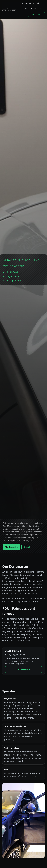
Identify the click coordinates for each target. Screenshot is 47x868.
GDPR (42, 8)
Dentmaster (28, 3)
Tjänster (41, 3)
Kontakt (34, 8)
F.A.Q (25, 8)
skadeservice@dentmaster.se (26, 658)
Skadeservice (36, 14)
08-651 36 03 (19, 655)
